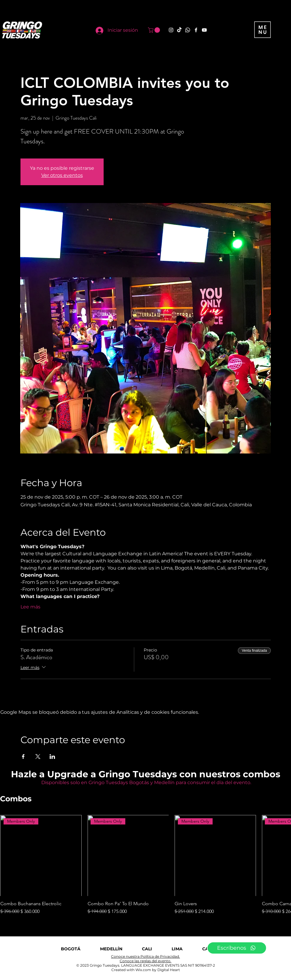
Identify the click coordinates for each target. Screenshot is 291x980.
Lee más (30, 607)
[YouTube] (204, 30)
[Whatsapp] (188, 30)
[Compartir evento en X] (38, 757)
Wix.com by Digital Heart (158, 970)
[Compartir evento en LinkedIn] (52, 757)
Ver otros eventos (62, 175)
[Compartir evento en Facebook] (23, 757)
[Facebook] (196, 30)
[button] (155, 30)
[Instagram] (171, 30)
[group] (145, 865)
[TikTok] (179, 30)
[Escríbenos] (237, 948)
